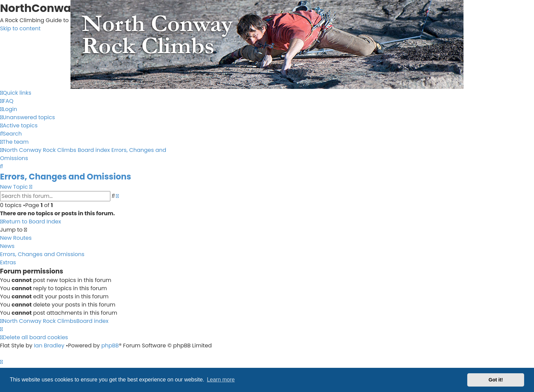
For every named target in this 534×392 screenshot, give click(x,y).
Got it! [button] (496, 380)
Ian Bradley (49, 346)
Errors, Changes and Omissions (66, 177)
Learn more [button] (221, 380)
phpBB (110, 346)
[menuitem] (7, 101)
